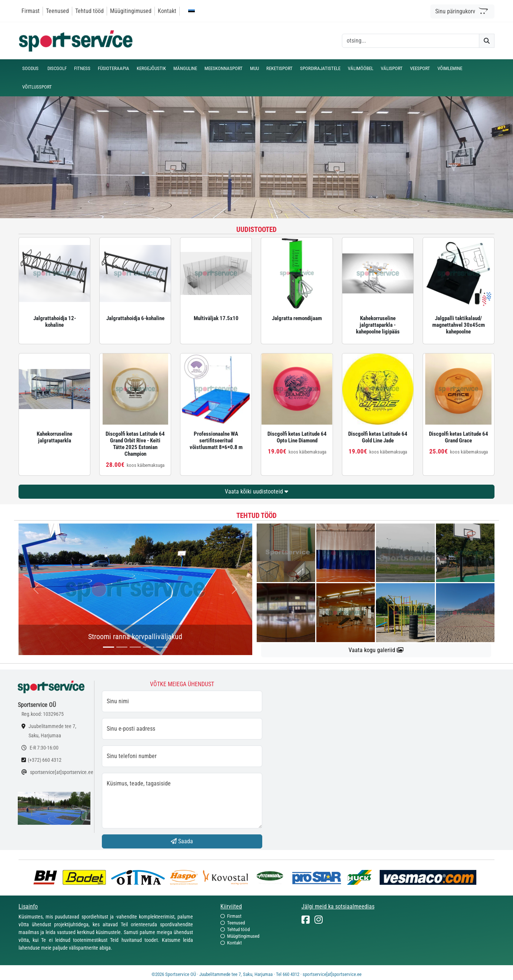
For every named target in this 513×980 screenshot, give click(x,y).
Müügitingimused (131, 11)
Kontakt (167, 11)
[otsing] (411, 41)
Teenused (57, 11)
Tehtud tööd (89, 11)
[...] (109, 647)
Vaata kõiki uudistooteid (256, 491)
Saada (182, 841)
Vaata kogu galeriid (376, 650)
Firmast (31, 11)
